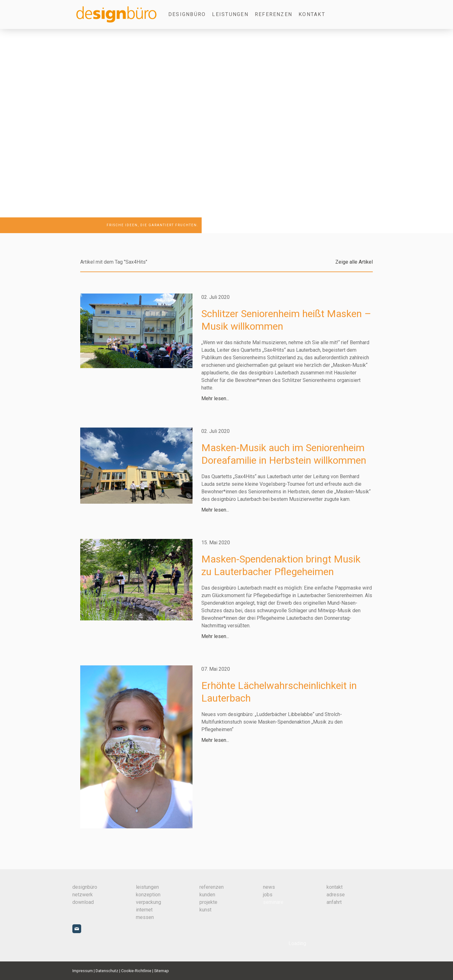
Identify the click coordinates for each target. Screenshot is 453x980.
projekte (208, 902)
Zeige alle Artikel (354, 262)
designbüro (187, 14)
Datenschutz (107, 971)
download (83, 902)
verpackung (148, 902)
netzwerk (83, 895)
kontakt (335, 887)
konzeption (148, 895)
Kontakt (312, 14)
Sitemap (162, 971)
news (269, 887)
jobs (268, 895)
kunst (205, 910)
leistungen (147, 887)
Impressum (83, 971)
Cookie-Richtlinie (136, 971)
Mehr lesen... (215, 398)
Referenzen (274, 14)
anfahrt (334, 902)
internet (144, 910)
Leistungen (230, 14)
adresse (336, 895)
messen (145, 917)
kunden (207, 895)
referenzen (212, 887)
